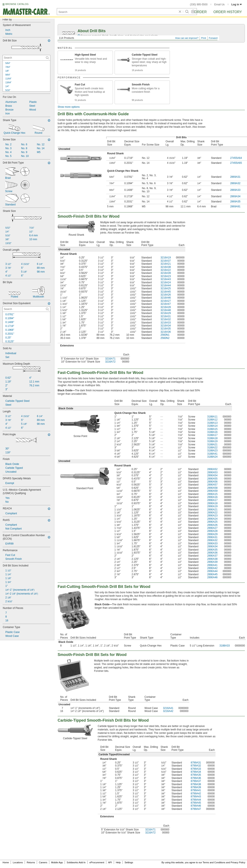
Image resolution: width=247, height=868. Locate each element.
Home (6, 862)
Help (118, 862)
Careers (43, 862)
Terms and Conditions (214, 862)
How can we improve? (187, 38)
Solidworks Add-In (76, 862)
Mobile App (57, 862)
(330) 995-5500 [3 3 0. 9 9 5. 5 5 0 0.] (199, 5)
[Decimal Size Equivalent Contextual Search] (26, 309)
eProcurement (97, 862)
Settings (129, 862)
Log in (237, 5)
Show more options (69, 107)
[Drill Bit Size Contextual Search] (26, 58)
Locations (18, 862)
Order (201, 12)
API (110, 862)
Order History (228, 12)
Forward (213, 38)
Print (204, 38)
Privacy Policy (238, 862)
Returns (31, 862)
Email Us (219, 5)
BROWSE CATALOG (17, 4)
